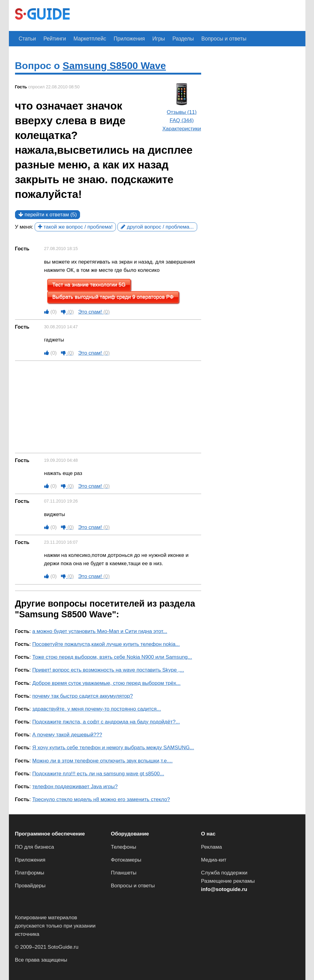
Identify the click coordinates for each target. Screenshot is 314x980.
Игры (150, 39)
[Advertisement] (187, 15)
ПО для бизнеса (35, 847)
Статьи (27, 39)
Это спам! (94, 312)
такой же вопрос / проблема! (75, 227)
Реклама (212, 847)
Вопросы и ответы (211, 39)
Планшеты (124, 873)
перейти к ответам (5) (48, 215)
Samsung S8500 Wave (114, 66)
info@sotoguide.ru (224, 889)
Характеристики (182, 129)
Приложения (123, 39)
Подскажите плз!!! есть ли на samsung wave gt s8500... (98, 774)
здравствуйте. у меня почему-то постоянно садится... (97, 709)
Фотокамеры (126, 860)
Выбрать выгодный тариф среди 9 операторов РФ (113, 297)
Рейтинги (52, 39)
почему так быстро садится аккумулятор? (82, 696)
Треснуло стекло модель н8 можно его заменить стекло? (101, 799)
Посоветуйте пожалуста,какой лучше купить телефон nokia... (106, 644)
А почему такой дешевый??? (67, 735)
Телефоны (124, 847)
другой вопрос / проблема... (157, 227)
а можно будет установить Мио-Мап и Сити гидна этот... (100, 631)
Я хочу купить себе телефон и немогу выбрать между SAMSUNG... (113, 748)
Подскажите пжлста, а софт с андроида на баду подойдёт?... (106, 722)
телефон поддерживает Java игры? (75, 787)
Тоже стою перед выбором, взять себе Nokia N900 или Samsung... (112, 657)
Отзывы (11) (182, 112)
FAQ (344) (182, 120)
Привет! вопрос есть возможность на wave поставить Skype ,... (108, 670)
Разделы (173, 39)
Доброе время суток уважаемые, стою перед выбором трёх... (106, 683)
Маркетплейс (85, 39)
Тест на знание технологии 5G (89, 285)
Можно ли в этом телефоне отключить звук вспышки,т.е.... (102, 760)
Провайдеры (30, 886)
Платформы (30, 873)
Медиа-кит (214, 860)
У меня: (24, 227)
